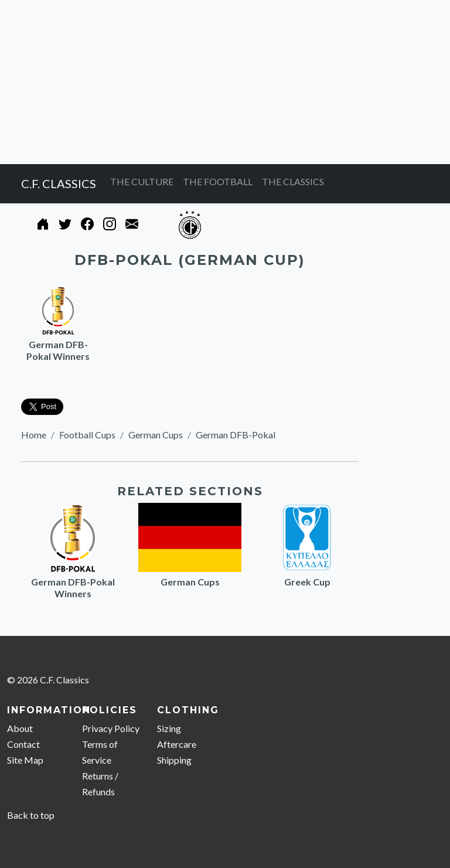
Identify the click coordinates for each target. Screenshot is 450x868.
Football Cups (87, 435)
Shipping (174, 760)
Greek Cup (307, 582)
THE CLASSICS (293, 181)
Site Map (25, 760)
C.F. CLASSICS (59, 183)
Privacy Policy (111, 728)
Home (34, 435)
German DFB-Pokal (236, 435)
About (20, 728)
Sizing (169, 728)
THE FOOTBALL (218, 181)
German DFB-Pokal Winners (58, 350)
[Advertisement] (225, 82)
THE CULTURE (142, 181)
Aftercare (177, 744)
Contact (23, 744)
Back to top (31, 815)
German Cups (156, 435)
